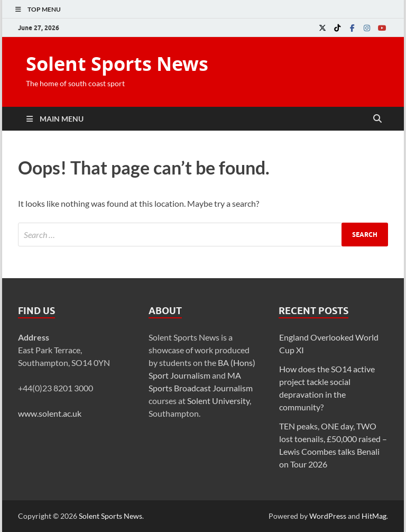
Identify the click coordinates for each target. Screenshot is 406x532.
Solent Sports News (117, 64)
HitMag (374, 516)
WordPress (328, 516)
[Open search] (377, 119)
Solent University (218, 401)
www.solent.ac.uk (50, 413)
